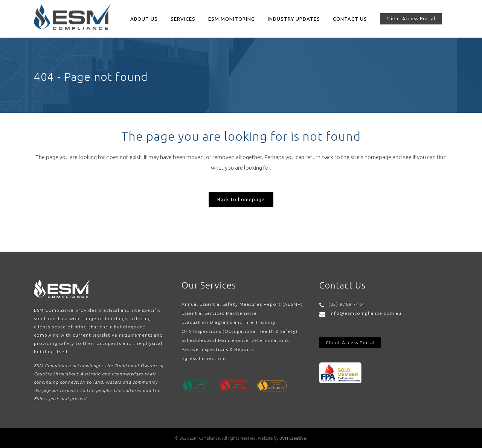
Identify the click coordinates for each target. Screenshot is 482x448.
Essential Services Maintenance (219, 313)
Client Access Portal (411, 19)
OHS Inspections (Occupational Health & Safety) (239, 331)
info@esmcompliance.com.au (365, 313)
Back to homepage (241, 199)
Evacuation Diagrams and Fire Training (228, 322)
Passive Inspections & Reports (218, 349)
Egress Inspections (204, 358)
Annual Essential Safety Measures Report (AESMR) (242, 304)
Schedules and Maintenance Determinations (235, 340)
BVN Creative (293, 438)
